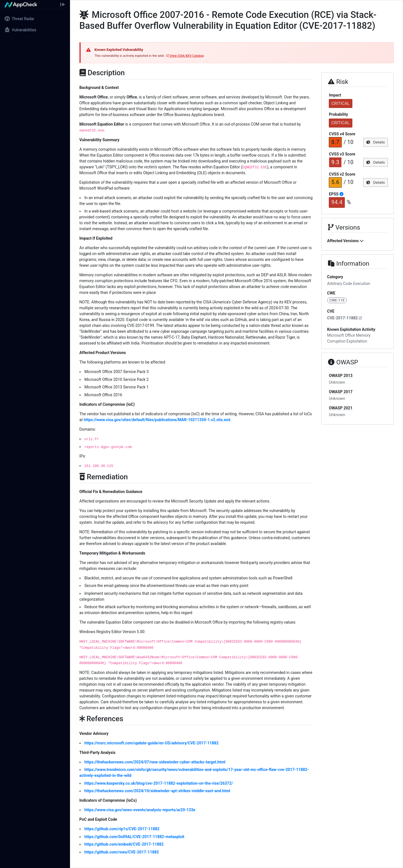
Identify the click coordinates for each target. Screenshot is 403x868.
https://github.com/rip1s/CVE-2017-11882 (122, 829)
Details (375, 142)
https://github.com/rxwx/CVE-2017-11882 (122, 852)
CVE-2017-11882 (345, 318)
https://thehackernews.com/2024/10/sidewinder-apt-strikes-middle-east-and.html (157, 791)
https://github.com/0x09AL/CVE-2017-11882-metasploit (134, 837)
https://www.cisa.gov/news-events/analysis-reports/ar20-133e (140, 810)
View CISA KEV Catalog (185, 56)
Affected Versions (345, 241)
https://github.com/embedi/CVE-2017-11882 (124, 844)
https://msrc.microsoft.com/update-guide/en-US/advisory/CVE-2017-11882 (152, 743)
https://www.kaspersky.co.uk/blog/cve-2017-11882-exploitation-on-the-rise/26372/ (159, 783)
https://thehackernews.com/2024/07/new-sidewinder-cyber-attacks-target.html (155, 762)
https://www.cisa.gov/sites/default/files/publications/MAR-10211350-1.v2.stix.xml (157, 420)
